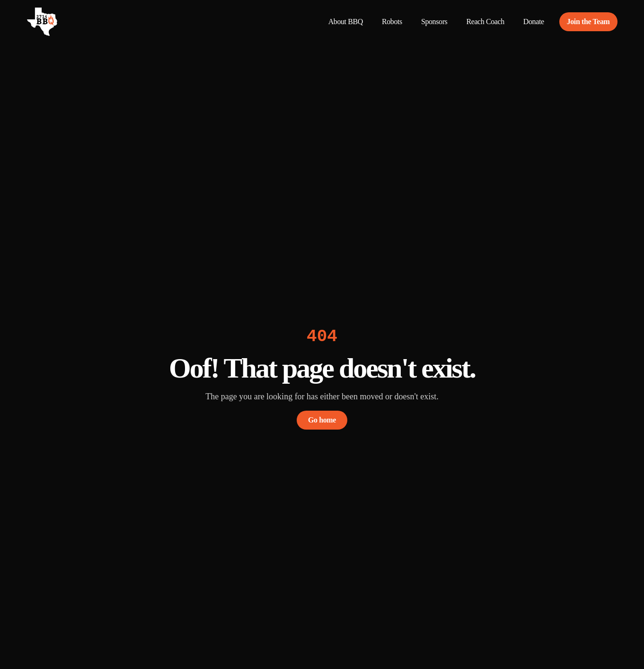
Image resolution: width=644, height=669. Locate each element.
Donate (534, 22)
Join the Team (588, 22)
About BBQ (346, 22)
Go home (322, 420)
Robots (392, 22)
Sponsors (434, 22)
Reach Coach (485, 22)
